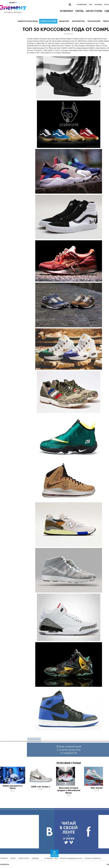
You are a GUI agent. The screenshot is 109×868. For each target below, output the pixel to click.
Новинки (4, 858)
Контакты (98, 5)
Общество (64, 21)
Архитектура (78, 21)
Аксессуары (24, 858)
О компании (82, 5)
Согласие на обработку (93, 858)
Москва (13, 3)
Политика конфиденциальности (71, 858)
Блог (91, 5)
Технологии (94, 21)
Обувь (13, 858)
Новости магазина (28, 21)
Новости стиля (48, 21)
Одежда (35, 858)
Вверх (55, 854)
